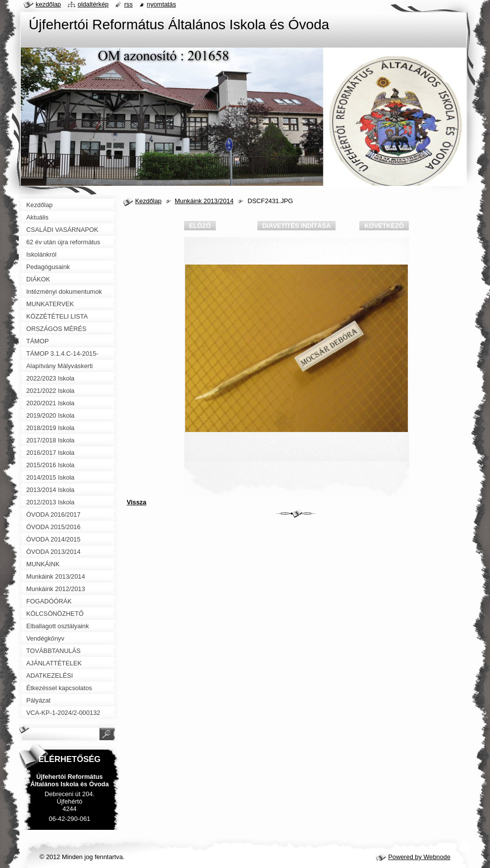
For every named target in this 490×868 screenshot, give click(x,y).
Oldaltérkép (93, 4)
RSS (128, 4)
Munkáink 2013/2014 (204, 201)
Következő (384, 226)
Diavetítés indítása (296, 226)
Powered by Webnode (419, 857)
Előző (200, 226)
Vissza (137, 502)
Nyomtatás (162, 4)
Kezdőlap (148, 201)
